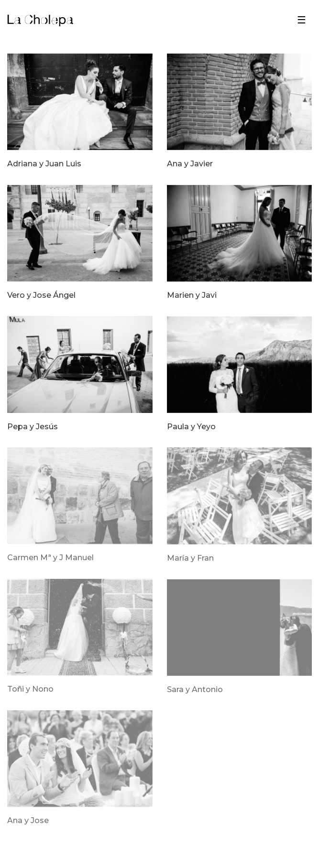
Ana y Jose (28, 821)
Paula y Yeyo (191, 427)
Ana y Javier (190, 164)
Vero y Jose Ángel (41, 295)
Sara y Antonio (195, 690)
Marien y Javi (192, 295)
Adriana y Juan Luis (44, 164)
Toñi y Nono (30, 689)
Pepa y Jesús (33, 427)
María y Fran (190, 558)
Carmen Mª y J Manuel (50, 558)
